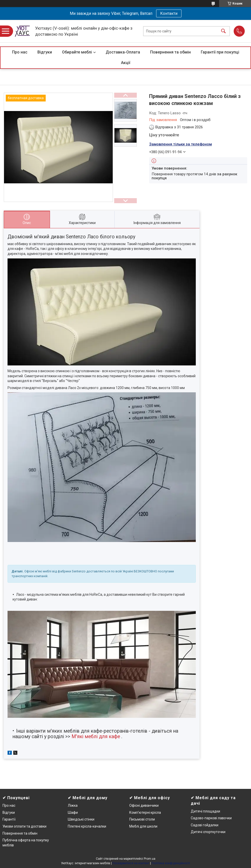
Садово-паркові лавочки (211, 818)
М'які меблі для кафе (96, 737)
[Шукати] (223, 31)
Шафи (73, 812)
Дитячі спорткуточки (208, 832)
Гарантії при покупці (220, 52)
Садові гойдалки (205, 825)
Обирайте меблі (77, 52)
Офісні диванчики (144, 805)
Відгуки (45, 52)
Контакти (169, 13)
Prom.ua (150, 859)
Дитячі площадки (205, 811)
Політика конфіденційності (171, 863)
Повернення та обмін (170, 52)
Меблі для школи (143, 826)
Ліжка (73, 805)
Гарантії (9, 819)
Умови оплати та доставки (24, 826)
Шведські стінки (81, 819)
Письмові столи (142, 819)
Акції (126, 63)
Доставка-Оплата (123, 52)
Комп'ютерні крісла (145, 812)
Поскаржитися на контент (131, 863)
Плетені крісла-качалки (87, 826)
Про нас (20, 52)
